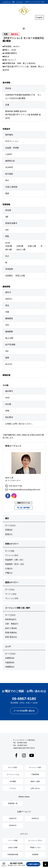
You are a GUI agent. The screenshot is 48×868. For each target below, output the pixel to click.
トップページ (6, 2)
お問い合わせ (35, 788)
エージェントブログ (35, 840)
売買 (13, 2)
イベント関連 (13, 840)
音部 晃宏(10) (11, 637)
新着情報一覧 (13, 803)
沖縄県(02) (10, 667)
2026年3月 (13, 818)
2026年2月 (35, 818)
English (39, 17)
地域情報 (35, 855)
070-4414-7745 (14, 486)
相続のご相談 (35, 781)
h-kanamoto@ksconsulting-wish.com (23, 490)
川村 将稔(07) (12, 624)
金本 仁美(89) (11, 628)
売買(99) (9, 530)
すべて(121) (10, 525)
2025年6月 (13, 825)
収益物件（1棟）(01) (14, 560)
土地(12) (9, 568)
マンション (20, 2)
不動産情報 (35, 774)
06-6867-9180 (22, 743)
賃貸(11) (9, 534)
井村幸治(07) (11, 619)
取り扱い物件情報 (24, 508)
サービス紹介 (13, 767)
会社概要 (13, 781)
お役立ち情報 (13, 848)
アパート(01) (11, 594)
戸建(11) (9, 573)
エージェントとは (13, 774)
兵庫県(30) (10, 658)
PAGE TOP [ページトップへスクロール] (45, 864)
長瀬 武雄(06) (11, 633)
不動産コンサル (35, 848)
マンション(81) (12, 555)
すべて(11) (10, 589)
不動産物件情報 (13, 855)
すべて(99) (10, 551)
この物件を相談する (33, 864)
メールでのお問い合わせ (24, 711)
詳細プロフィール (24, 503)
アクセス (13, 788)
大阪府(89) (10, 662)
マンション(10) (12, 598)
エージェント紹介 (35, 767)
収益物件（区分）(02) (15, 564)
